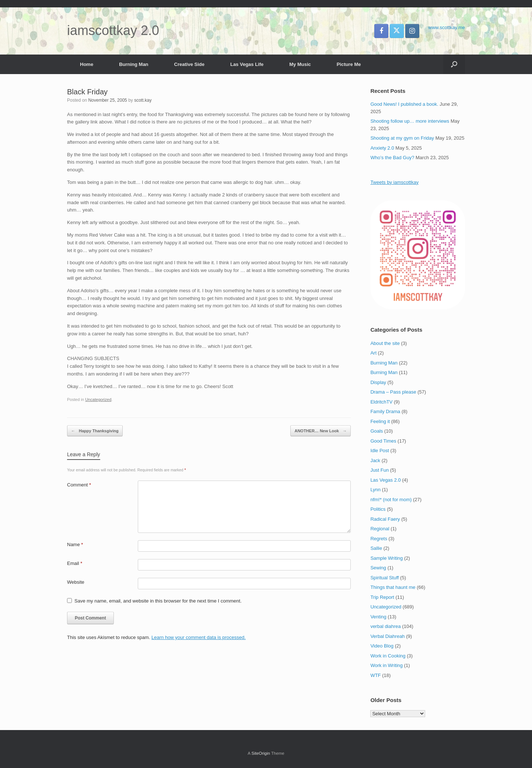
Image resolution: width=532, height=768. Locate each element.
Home (87, 64)
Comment (79, 485)
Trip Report (382, 597)
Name (75, 544)
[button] (454, 64)
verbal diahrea (385, 626)
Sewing (378, 568)
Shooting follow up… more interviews (410, 121)
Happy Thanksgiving (95, 431)
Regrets (379, 539)
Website (76, 582)
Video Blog (382, 646)
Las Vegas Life (247, 64)
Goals (377, 431)
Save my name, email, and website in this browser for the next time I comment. (158, 601)
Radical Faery (385, 519)
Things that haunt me (393, 587)
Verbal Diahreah (387, 636)
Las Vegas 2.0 (385, 480)
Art (373, 353)
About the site (385, 343)
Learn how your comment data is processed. (199, 637)
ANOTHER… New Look (320, 431)
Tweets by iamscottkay (394, 182)
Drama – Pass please (393, 392)
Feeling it (380, 421)
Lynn (375, 490)
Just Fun (379, 470)
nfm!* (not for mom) (391, 500)
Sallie (376, 548)
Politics (378, 509)
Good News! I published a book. (404, 104)
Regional (380, 529)
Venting (378, 617)
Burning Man (134, 64)
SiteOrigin (261, 753)
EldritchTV (381, 402)
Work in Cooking (388, 656)
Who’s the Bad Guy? (392, 158)
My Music (300, 64)
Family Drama (385, 411)
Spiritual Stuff (384, 578)
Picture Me (349, 64)
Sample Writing (386, 558)
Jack (375, 460)
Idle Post (380, 451)
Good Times (383, 441)
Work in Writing (386, 665)
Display (378, 382)
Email (75, 563)
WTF (375, 675)
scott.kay (143, 100)
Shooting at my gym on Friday (402, 138)
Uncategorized (98, 399)
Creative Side (189, 64)
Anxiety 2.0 (382, 148)
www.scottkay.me (447, 27)
